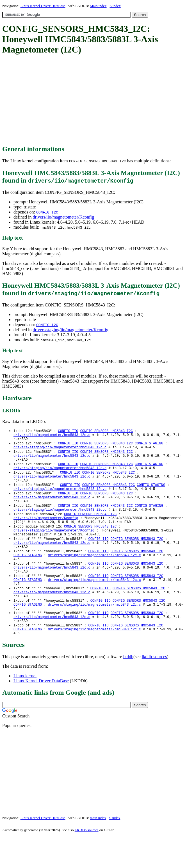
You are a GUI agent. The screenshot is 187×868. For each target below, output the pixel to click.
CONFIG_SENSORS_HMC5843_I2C (107, 431)
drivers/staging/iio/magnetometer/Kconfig (70, 330)
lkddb (128, 689)
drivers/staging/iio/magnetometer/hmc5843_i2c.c (60, 450)
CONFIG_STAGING (149, 445)
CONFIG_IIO (68, 431)
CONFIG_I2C (47, 212)
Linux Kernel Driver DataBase (43, 6)
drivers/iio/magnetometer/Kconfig (63, 217)
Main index (98, 6)
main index (98, 850)
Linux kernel (25, 708)
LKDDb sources (87, 862)
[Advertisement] (95, 100)
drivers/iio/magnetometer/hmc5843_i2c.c (52, 436)
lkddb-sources (154, 689)
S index (115, 6)
